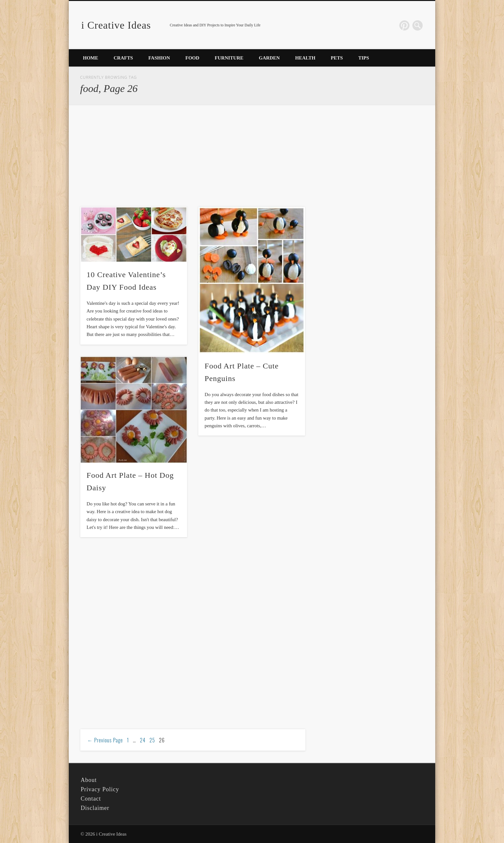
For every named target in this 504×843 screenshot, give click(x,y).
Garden (269, 58)
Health (305, 58)
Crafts (123, 58)
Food (192, 58)
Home (91, 58)
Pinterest (404, 25)
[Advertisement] (193, 156)
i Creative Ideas (116, 25)
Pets (337, 58)
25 (152, 740)
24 (143, 740)
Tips (364, 58)
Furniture (229, 58)
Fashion (159, 58)
